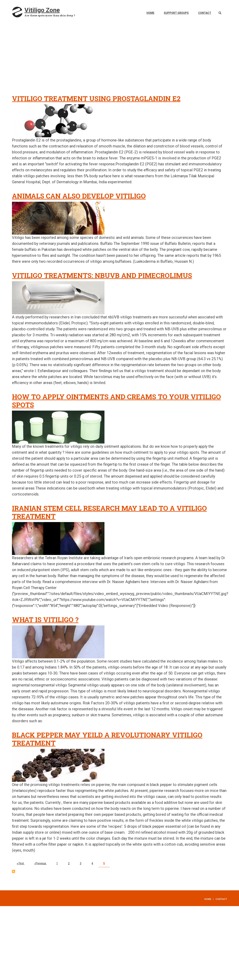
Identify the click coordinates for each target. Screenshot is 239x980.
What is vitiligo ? (45, 619)
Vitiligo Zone (42, 10)
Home (150, 13)
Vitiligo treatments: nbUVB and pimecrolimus (102, 275)
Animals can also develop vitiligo (79, 196)
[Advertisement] (121, 62)
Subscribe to (13, 871)
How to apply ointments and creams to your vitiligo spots (116, 401)
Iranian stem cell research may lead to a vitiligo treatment (109, 512)
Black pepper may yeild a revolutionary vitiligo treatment (107, 739)
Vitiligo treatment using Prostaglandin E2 (96, 98)
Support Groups (176, 13)
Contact (205, 13)
